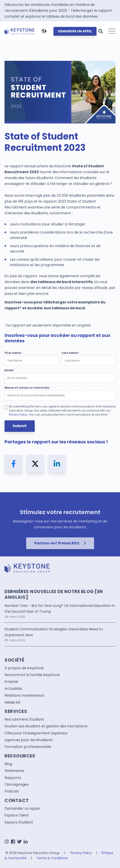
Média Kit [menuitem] (13, 702)
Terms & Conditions (52, 858)
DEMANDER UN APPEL (75, 31)
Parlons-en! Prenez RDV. (60, 556)
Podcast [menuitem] (12, 791)
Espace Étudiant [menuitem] (19, 822)
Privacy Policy (18, 415)
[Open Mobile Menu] (112, 31)
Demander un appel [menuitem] (22, 809)
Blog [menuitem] (8, 764)
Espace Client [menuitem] (17, 815)
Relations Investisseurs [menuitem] (24, 695)
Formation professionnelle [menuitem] (28, 747)
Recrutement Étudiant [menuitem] (24, 719)
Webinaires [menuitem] (14, 771)
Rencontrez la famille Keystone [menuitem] (32, 675)
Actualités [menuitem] (13, 689)
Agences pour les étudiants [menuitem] (29, 740)
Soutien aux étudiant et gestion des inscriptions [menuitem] (46, 726)
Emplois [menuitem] (11, 682)
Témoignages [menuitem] (17, 785)
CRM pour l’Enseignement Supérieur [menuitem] (36, 733)
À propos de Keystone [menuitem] (24, 668)
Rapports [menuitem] (13, 778)
